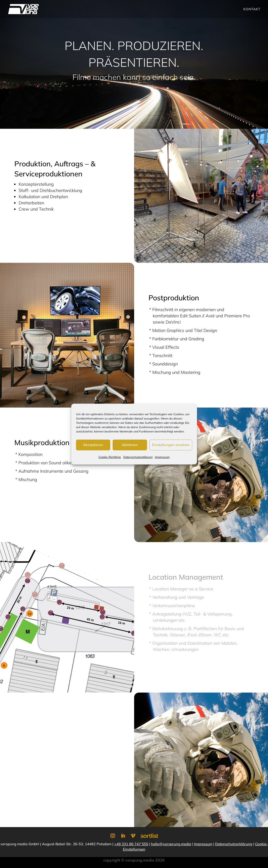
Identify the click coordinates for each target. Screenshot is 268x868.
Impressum (162, 457)
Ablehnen (130, 445)
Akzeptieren (93, 445)
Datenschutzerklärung (138, 457)
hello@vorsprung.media (171, 844)
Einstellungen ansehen (171, 445)
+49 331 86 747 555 (131, 844)
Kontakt (252, 9)
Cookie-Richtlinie (110, 457)
